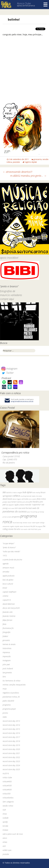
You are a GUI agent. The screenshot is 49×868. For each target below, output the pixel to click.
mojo (5, 689)
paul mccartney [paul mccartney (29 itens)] (32, 512)
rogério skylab (31, 162)
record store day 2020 (11, 749)
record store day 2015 (11, 729)
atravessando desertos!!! (17, 172)
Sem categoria (8, 802)
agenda (6, 564)
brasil (5, 588)
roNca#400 (7, 781)
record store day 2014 (11, 725)
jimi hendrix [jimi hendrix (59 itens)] (34, 502)
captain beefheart (9, 592)
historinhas (7, 648)
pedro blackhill (8, 701)
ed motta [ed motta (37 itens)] (25, 499)
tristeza (5, 830)
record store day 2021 (11, 753)
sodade (5, 818)
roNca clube (7, 777)
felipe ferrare (7, 620)
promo (5, 713)
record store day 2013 (11, 721)
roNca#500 (7, 786)
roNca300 (7, 794)
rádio (5, 717)
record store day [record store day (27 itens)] (17, 523)
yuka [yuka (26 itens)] (39, 529)
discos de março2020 (11, 608)
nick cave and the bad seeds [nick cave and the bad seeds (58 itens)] (25, 508)
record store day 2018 (11, 741)
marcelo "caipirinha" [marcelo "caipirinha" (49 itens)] (33, 505)
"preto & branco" (9, 547)
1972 (5, 556)
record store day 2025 (11, 769)
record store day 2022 (11, 757)
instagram (7, 660)
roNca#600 (7, 790)
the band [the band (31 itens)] (27, 526)
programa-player (9, 709)
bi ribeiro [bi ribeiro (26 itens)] (14, 493)
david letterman (9, 604)
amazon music (8, 568)
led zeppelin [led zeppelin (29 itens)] (10, 505)
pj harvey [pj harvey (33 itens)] (41, 512)
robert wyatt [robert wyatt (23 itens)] (35, 523)
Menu (45, 5)
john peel (6, 664)
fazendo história (9, 616)
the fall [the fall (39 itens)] (33, 526)
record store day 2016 (11, 733)
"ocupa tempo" (8, 543)
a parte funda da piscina (12, 560)
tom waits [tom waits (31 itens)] (24, 529)
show (5, 814)
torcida (5, 826)
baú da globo (8, 580)
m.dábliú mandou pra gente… (28, 176)
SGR (4, 810)
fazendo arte (8, 612)
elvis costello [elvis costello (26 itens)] (33, 499)
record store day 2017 (11, 737)
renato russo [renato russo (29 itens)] (27, 523)
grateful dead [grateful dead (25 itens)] (7, 502)
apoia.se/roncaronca (26, 6)
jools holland (8, 669)
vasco (5, 838)
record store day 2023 (11, 761)
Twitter (7, 373)
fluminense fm (8, 628)
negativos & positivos (11, 693)
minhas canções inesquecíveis (14, 685)
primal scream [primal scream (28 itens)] (7, 517)
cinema (5, 596)
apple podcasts (9, 576)
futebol (5, 636)
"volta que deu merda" (11, 551)
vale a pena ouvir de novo (13, 834)
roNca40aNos (8, 798)
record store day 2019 (11, 745)
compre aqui (7, 299)
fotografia (6, 632)
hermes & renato (9, 644)
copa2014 (7, 600)
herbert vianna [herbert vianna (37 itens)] (16, 502)
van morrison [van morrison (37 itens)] (33, 529)
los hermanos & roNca (11, 681)
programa (7, 705)
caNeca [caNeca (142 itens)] (16, 496)
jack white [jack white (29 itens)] (26, 502)
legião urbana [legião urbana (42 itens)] (19, 505)
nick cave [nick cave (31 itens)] (11, 508)
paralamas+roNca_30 (11, 697)
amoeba (6, 572)
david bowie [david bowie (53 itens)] (7, 499)
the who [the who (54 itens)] (17, 529)
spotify (5, 822)
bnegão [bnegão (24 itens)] (20, 493)
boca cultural (8, 584)
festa (4, 624)
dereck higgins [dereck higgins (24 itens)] (17, 499)
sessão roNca (8, 806)
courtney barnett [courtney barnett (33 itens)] (26, 496)
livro (4, 677)
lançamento (7, 673)
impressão (7, 656)
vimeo (5, 842)
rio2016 (6, 773)
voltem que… (8, 850)
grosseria (38, 159)
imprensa (6, 652)
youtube (16, 162)
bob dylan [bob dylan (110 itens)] (27, 492)
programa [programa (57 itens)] (16, 517)
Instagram (9, 369)
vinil (4, 846)
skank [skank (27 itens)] (21, 526)
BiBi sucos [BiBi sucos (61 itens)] (7, 492)
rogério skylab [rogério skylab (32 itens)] (15, 526)
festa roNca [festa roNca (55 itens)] (41, 499)
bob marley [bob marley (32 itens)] (36, 493)
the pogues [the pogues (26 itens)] (39, 526)
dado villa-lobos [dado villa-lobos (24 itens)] (37, 496)
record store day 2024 (11, 765)
